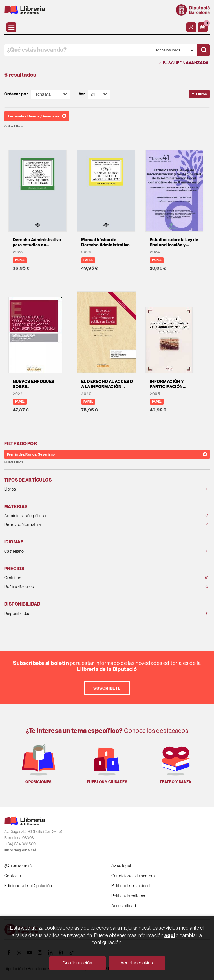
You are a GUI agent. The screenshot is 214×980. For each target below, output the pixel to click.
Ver (82, 94)
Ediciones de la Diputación (28, 886)
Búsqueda (184, 63)
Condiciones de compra (133, 876)
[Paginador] (99, 94)
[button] (203, 27)
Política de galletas (128, 896)
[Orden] (50, 94)
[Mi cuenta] (191, 27)
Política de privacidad (131, 886)
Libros (89, 489)
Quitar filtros (14, 126)
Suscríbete (107, 688)
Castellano (89, 551)
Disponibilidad (89, 614)
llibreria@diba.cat (20, 850)
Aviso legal (121, 865)
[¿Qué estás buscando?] (78, 50)
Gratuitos (89, 578)
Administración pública (89, 516)
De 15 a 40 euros (89, 587)
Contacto (13, 876)
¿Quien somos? (18, 865)
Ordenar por (16, 94)
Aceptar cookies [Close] (137, 963)
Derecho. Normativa (89, 525)
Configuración (78, 963)
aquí (170, 935)
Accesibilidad (124, 906)
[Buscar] (203, 50)
